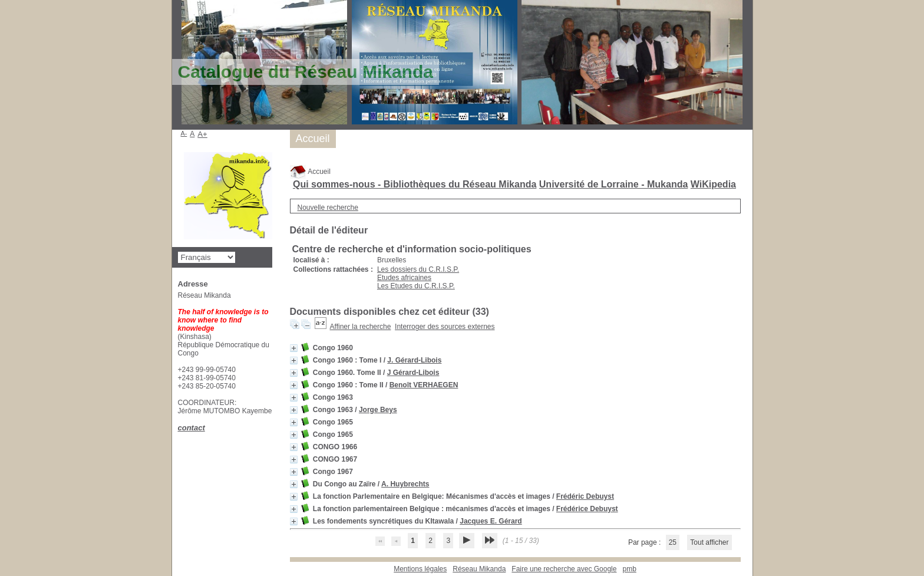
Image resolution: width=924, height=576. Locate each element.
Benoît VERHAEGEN (424, 385)
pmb (629, 569)
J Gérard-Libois (413, 373)
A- (184, 133)
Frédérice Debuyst (587, 509)
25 (673, 542)
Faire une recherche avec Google (564, 569)
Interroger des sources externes (445, 327)
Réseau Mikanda (479, 569)
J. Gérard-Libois (414, 360)
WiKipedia (713, 184)
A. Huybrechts (405, 484)
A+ (202, 134)
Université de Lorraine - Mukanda (614, 184)
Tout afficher (709, 542)
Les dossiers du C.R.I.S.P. (418, 269)
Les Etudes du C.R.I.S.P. (416, 286)
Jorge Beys (378, 410)
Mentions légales (420, 569)
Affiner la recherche (361, 327)
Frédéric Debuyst (585, 496)
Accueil (310, 172)
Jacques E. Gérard (491, 521)
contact (192, 428)
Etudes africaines (404, 278)
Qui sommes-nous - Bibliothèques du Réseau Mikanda (415, 184)
